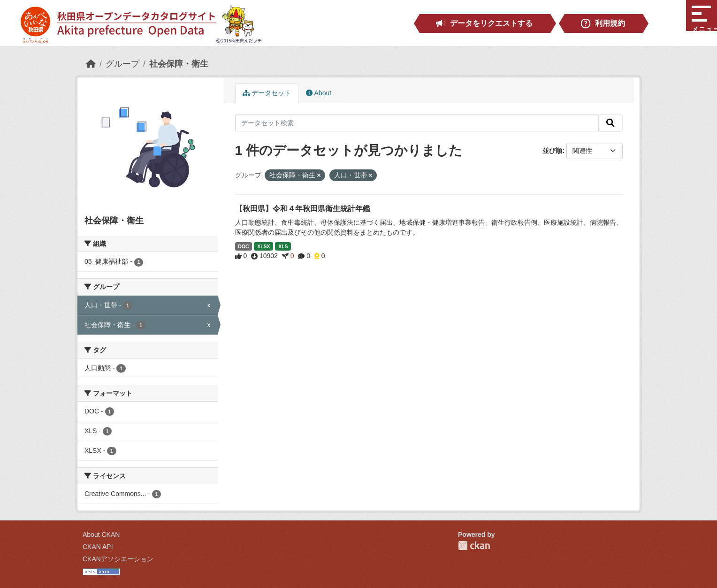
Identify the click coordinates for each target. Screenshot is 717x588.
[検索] (610, 123)
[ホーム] (91, 64)
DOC (243, 246)
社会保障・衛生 (179, 64)
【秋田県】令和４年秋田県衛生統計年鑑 (303, 209)
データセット (267, 93)
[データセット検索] (417, 123)
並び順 (552, 151)
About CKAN (101, 535)
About (319, 93)
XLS (283, 246)
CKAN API (98, 547)
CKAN (474, 546)
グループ (122, 64)
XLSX (263, 246)
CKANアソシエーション (118, 559)
